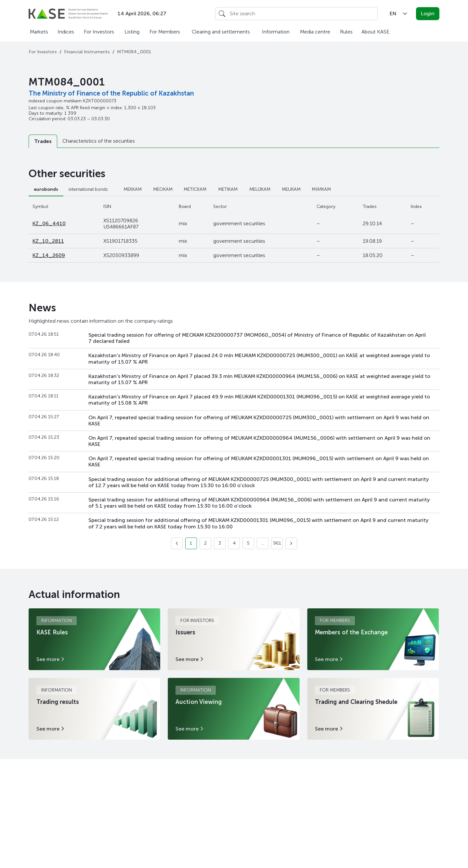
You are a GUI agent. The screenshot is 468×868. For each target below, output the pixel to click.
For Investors (99, 32)
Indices (66, 32)
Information (276, 32)
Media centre (315, 32)
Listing (132, 32)
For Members (165, 32)
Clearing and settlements (221, 32)
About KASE (375, 32)
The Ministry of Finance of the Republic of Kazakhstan (111, 93)
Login (428, 13)
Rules (346, 32)
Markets (39, 32)
